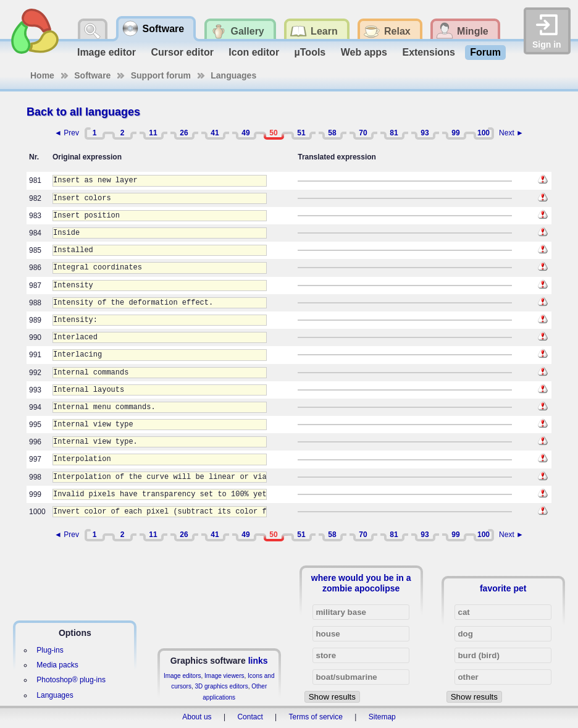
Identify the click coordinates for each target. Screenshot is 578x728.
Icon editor (254, 52)
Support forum (161, 75)
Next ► (511, 133)
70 (363, 133)
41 (215, 133)
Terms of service (316, 717)
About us (197, 717)
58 (332, 133)
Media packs (57, 665)
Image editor (107, 52)
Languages (233, 75)
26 (184, 133)
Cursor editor (182, 52)
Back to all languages (83, 112)
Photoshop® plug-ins (71, 680)
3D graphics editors (221, 686)
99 (455, 133)
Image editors (182, 676)
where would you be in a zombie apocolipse (361, 583)
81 (394, 133)
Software (92, 75)
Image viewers (224, 676)
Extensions (428, 52)
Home (42, 75)
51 (301, 133)
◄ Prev (67, 133)
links (258, 661)
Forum (485, 52)
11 (153, 133)
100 (484, 133)
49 (245, 133)
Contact (250, 717)
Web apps (364, 52)
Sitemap (382, 717)
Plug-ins (50, 650)
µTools (310, 52)
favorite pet (503, 588)
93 (425, 133)
